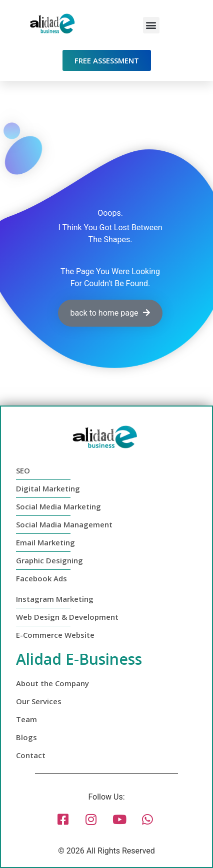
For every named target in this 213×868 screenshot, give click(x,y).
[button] (151, 25)
